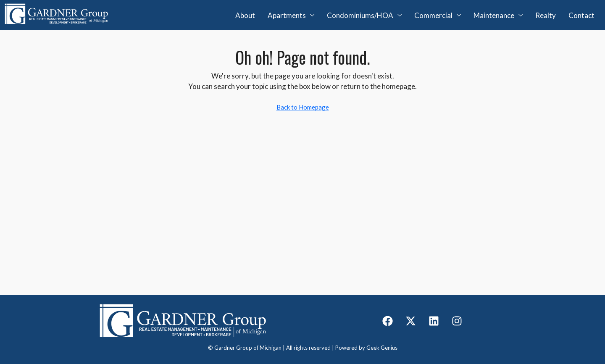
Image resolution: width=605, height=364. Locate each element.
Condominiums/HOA (360, 15)
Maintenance (494, 15)
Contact (581, 15)
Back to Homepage (303, 107)
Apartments (287, 15)
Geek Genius (382, 348)
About (245, 15)
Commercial (433, 15)
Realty (546, 15)
